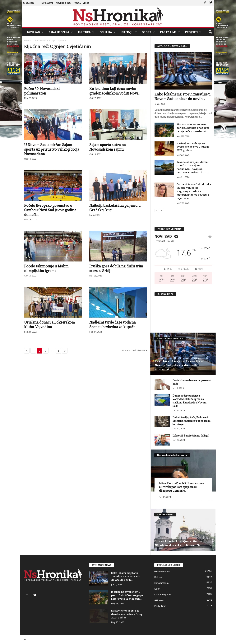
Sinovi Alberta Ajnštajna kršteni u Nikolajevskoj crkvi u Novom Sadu (180, 543)
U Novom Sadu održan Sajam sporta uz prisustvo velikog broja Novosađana (52, 149)
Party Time (170, 32)
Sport (148, 32)
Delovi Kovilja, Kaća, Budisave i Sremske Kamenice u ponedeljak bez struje (191, 421)
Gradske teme (162, 571)
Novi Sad (35, 32)
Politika (107, 32)
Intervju (129, 32)
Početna (28, 41)
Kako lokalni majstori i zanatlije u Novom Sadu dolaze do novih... (126, 576)
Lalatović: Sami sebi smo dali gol (191, 436)
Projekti (193, 32)
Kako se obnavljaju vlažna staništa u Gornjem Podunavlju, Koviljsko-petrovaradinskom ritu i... (192, 167)
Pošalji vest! (81, 3)
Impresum (47, 3)
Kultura (86, 32)
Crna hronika (61, 32)
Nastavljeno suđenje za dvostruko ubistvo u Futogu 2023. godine (193, 147)
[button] (210, 32)
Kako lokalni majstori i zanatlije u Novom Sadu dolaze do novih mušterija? (179, 365)
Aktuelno (159, 600)
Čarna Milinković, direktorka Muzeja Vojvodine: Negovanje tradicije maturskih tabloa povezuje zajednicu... (194, 191)
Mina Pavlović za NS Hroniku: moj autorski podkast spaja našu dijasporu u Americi (182, 487)
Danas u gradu (162, 595)
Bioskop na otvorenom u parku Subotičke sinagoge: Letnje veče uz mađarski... (193, 128)
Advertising (63, 3)
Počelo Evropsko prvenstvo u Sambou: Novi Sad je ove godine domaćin (50, 210)
